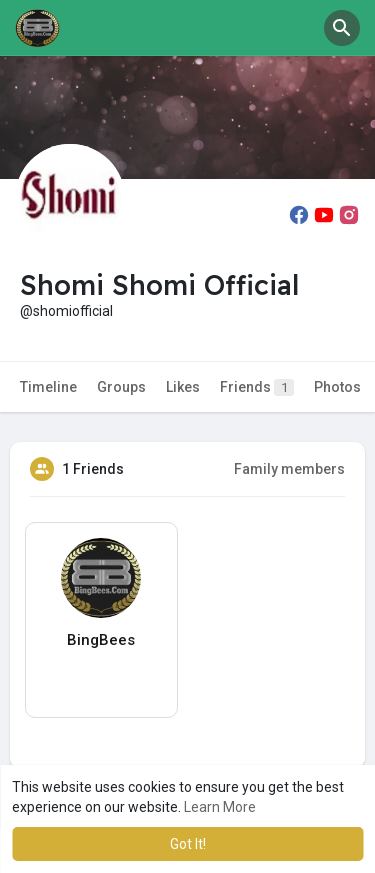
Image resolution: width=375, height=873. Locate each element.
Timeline (48, 387)
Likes (183, 387)
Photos (337, 387)
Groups (121, 387)
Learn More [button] (220, 807)
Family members (289, 469)
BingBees (101, 640)
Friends (257, 387)
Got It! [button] (188, 844)
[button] (342, 28)
